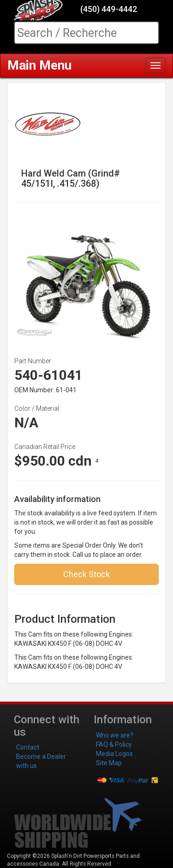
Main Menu (39, 65)
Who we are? (115, 735)
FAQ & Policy (114, 744)
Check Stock (86, 574)
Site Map (109, 763)
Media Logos (114, 754)
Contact (28, 747)
